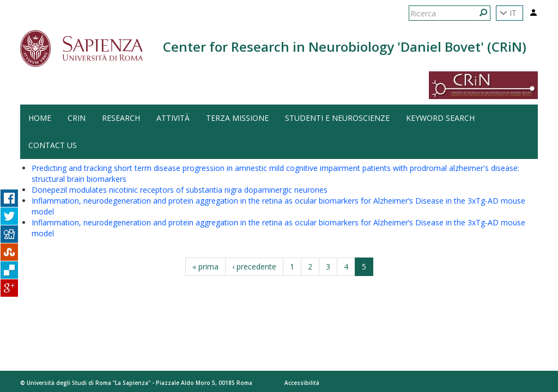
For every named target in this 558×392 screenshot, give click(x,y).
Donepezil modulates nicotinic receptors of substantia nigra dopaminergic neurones (180, 190)
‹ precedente (254, 267)
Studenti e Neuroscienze (337, 118)
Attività (173, 118)
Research (121, 118)
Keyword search (440, 118)
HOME (40, 118)
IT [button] (508, 13)
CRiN (77, 118)
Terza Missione (237, 118)
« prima (205, 267)
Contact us (53, 145)
